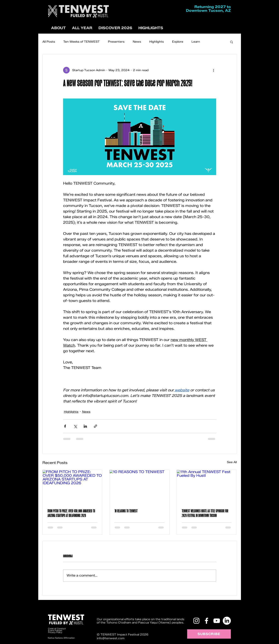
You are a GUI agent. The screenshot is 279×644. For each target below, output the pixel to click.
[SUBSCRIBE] (209, 634)
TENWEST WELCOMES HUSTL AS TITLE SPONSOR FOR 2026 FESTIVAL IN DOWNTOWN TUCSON (205, 513)
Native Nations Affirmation (61, 638)
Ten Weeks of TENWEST (81, 42)
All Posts (49, 42)
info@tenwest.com (111, 638)
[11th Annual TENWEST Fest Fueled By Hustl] (207, 487)
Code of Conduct (57, 629)
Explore (178, 42)
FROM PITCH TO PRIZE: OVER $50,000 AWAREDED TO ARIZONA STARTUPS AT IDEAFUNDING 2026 (71, 513)
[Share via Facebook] (65, 426)
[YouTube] (217, 621)
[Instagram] (196, 621)
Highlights (157, 42)
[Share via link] (95, 426)
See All (232, 462)
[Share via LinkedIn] (85, 426)
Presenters (116, 42)
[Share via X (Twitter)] (75, 426)
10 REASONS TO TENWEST (126, 511)
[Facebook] (207, 621)
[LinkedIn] (227, 621)
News (137, 42)
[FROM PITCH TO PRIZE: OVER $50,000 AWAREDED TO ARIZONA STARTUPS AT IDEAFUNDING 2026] (72, 487)
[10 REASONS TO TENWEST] (139, 487)
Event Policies (55, 630)
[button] (115, 28)
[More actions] (214, 70)
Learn (196, 42)
